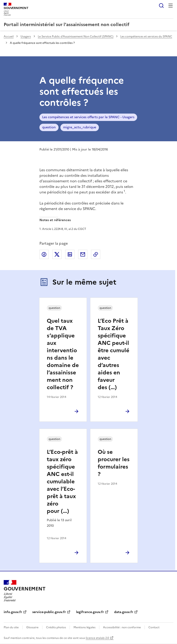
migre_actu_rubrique (80, 127)
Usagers (26, 36)
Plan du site (11, 627)
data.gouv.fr (124, 612)
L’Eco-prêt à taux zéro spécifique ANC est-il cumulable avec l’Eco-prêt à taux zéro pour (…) (62, 481)
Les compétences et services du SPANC (146, 36)
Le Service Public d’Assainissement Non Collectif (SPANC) (76, 36)
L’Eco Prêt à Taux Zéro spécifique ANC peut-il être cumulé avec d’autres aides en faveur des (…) (114, 354)
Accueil (9, 36)
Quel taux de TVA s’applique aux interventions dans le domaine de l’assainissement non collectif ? (63, 354)
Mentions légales (84, 627)
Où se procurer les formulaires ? (114, 463)
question (49, 127)
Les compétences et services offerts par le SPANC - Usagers (88, 117)
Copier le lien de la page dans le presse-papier (96, 254)
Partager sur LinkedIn (70, 254)
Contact (154, 627)
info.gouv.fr (13, 612)
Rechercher (161, 6)
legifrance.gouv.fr (90, 612)
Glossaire (32, 627)
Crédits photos (56, 627)
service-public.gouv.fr (49, 612)
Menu (171, 6)
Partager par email (83, 254)
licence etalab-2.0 (97, 638)
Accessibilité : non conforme (122, 627)
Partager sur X (57, 254)
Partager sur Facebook (44, 254)
